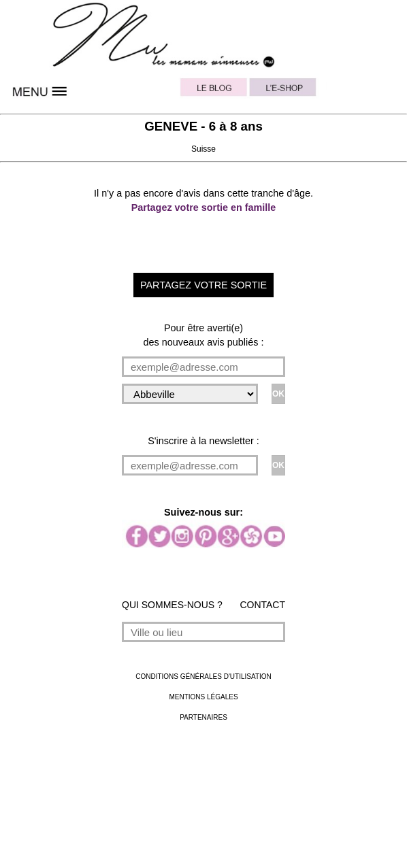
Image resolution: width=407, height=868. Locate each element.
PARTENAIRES (203, 717)
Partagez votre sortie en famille (204, 207)
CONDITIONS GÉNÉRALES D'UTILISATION (203, 677)
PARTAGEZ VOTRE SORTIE (203, 285)
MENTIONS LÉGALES (203, 697)
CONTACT (262, 605)
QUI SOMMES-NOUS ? (172, 605)
